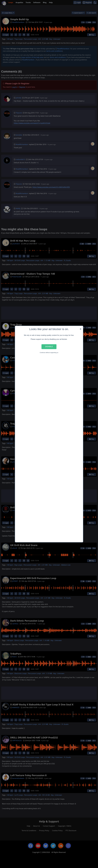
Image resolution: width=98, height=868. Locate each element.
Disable (49, 347)
